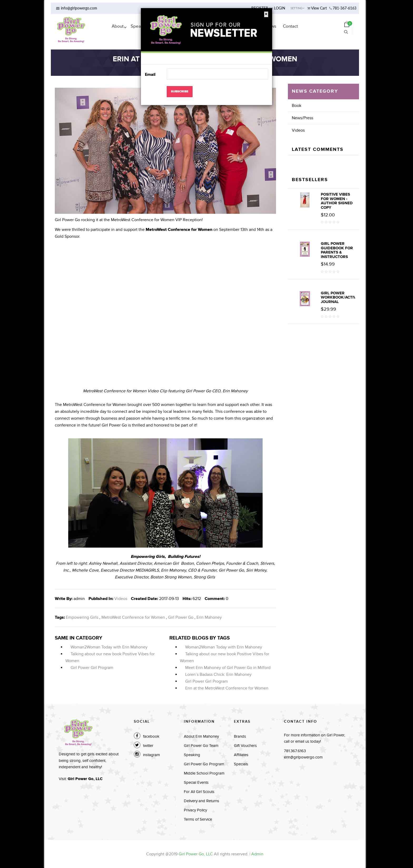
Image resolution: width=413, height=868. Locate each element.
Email (150, 75)
